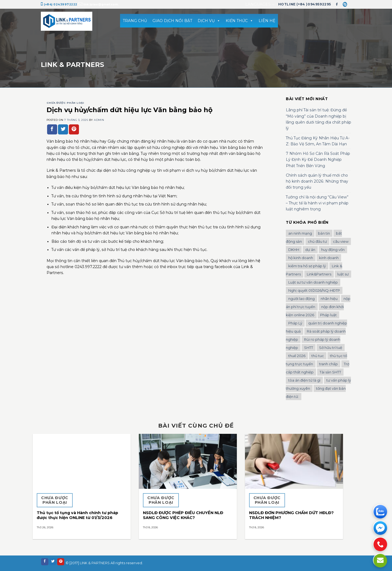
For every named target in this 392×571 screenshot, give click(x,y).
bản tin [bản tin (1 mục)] (324, 233)
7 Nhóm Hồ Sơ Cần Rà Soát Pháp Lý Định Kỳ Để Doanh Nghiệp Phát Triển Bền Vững (318, 160)
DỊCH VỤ (209, 21)
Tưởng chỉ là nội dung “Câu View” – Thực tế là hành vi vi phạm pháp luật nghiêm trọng (317, 203)
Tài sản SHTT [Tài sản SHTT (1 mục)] (330, 372)
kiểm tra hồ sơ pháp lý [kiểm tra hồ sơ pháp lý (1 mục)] (307, 266)
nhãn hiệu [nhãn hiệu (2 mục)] (329, 299)
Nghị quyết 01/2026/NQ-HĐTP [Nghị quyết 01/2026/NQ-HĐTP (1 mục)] (314, 290)
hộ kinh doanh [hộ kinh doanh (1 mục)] (301, 258)
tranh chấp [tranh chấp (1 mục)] (328, 364)
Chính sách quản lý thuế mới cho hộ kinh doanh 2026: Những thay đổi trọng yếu (317, 181)
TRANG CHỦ (135, 21)
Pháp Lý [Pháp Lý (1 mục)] (295, 323)
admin (99, 120)
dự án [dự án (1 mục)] (310, 250)
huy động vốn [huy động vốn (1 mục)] (333, 250)
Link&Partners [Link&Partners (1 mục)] (319, 274)
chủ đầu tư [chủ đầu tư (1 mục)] (317, 241)
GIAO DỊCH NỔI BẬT (172, 21)
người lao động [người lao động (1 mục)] (301, 299)
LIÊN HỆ (267, 21)
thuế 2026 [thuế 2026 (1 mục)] (297, 356)
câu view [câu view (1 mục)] (341, 241)
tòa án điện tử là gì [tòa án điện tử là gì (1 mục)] (304, 380)
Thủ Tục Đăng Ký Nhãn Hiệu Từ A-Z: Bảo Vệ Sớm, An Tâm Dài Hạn (318, 141)
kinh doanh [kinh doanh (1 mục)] (329, 258)
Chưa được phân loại (65, 103)
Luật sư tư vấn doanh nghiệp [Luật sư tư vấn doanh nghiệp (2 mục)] (313, 282)
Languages (260, 4)
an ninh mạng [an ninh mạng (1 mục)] (300, 233)
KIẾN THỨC (239, 21)
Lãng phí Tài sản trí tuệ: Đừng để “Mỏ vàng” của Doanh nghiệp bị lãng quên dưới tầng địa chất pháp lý (318, 119)
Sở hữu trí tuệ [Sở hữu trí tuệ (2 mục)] (331, 348)
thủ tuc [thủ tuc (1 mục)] (318, 356)
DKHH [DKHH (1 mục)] (294, 250)
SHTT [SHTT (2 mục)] (309, 348)
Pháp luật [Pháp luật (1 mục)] (328, 315)
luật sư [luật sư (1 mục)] (343, 274)
